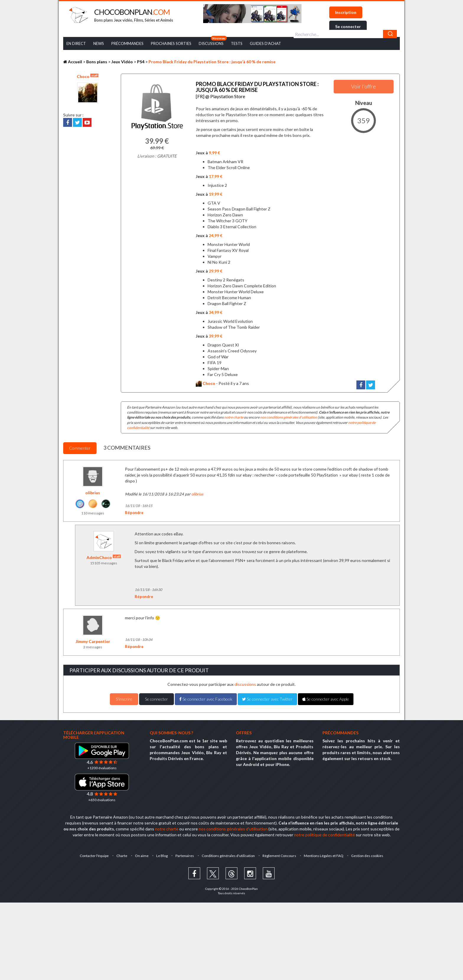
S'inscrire (124, 698)
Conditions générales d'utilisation (229, 854)
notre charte (234, 416)
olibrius (93, 491)
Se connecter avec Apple (326, 698)
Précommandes (127, 43)
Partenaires (185, 854)
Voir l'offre (363, 86)
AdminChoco (104, 556)
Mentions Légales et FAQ (325, 854)
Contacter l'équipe (92, 854)
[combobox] (345, 34)
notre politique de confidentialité (325, 833)
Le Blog (161, 854)
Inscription (346, 12)
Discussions (211, 43)
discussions (245, 683)
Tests (237, 43)
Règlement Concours (281, 854)
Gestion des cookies (370, 854)
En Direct (76, 43)
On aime (141, 854)
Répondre (134, 511)
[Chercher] (390, 34)
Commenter (80, 447)
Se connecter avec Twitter (267, 698)
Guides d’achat (265, 43)
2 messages (93, 645)
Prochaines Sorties (171, 43)
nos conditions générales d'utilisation (289, 416)
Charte (120, 854)
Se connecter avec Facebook (206, 698)
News (99, 43)
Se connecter (348, 26)
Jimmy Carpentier (93, 640)
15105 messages (104, 562)
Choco (88, 76)
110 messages (93, 511)
